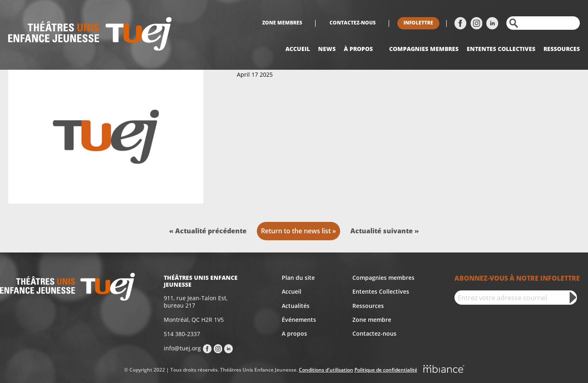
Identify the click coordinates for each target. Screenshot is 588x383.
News (327, 49)
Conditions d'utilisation (326, 370)
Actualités (296, 306)
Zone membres (282, 23)
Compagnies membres (383, 278)
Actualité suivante (382, 231)
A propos (294, 333)
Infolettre (418, 23)
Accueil (298, 49)
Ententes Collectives (381, 291)
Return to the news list (296, 231)
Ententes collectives (501, 49)
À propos (358, 49)
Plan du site (298, 278)
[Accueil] (90, 35)
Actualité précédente (211, 231)
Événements (299, 320)
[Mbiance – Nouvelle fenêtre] (444, 370)
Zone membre (372, 320)
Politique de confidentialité (386, 370)
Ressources (562, 49)
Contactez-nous (353, 23)
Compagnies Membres (424, 49)
